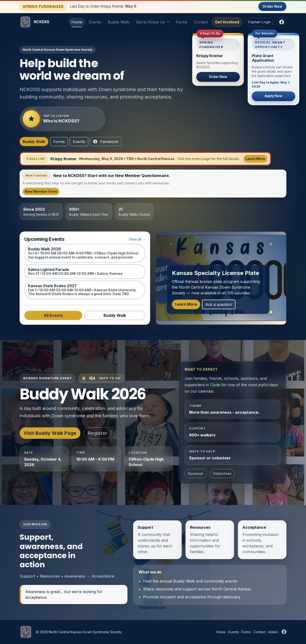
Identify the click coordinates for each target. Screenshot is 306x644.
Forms (181, 22)
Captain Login (259, 22)
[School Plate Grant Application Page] (273, 69)
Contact (201, 22)
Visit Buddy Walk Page (50, 433)
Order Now (272, 6)
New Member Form (41, 191)
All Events (53, 315)
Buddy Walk (119, 22)
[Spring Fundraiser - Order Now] (218, 59)
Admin (273, 632)
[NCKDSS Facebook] (282, 22)
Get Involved (227, 22)
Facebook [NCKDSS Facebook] (106, 142)
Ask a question (219, 304)
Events (95, 22)
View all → (137, 239)
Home (77, 22)
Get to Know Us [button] (151, 22)
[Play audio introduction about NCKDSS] (63, 119)
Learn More (255, 159)
